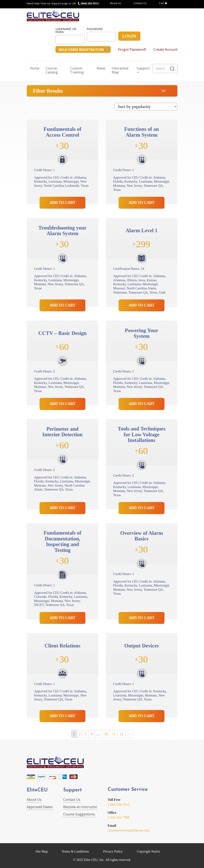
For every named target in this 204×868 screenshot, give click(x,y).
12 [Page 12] (121, 734)
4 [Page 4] (92, 734)
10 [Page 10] (106, 734)
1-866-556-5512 (119, 804)
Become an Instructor (80, 807)
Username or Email (66, 30)
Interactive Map (120, 70)
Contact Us (140, 3)
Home (35, 68)
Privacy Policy (113, 851)
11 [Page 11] (114, 734)
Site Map (42, 851)
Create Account (166, 49)
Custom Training (77, 70)
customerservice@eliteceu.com (129, 830)
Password (95, 29)
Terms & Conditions (75, 851)
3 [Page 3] (86, 734)
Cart (163, 3)
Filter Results (48, 91)
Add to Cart (63, 203)
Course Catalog (52, 70)
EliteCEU (37, 790)
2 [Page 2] (80, 734)
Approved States (40, 807)
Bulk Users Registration (83, 50)
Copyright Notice (149, 851)
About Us (115, 3)
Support (143, 69)
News (101, 68)
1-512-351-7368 (119, 817)
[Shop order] (146, 107)
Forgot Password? (132, 49)
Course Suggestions (79, 814)
